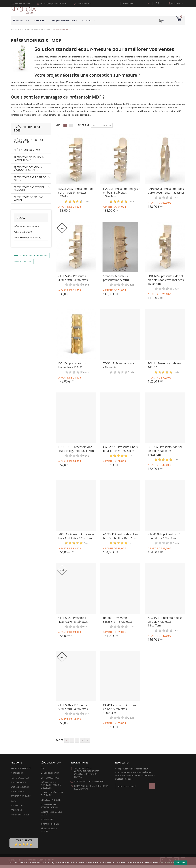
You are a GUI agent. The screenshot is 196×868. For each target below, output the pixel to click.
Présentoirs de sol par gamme (28, 201)
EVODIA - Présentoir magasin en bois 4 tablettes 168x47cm (122, 195)
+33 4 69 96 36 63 (21, 3)
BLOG (13, 804)
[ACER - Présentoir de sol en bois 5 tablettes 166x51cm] (120, 508)
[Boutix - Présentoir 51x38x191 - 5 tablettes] (120, 592)
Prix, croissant (103, 128)
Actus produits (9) (23, 235)
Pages (59, 743)
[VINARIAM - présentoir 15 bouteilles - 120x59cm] (165, 508)
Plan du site (47, 822)
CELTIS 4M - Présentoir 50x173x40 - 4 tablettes (73, 710)
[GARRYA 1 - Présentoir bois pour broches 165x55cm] (120, 421)
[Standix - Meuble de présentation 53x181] (120, 250)
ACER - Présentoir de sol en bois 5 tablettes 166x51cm (121, 539)
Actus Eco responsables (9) (27, 240)
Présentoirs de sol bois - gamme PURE (29, 144)
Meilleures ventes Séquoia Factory (50, 809)
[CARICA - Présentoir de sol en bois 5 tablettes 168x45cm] (120, 679)
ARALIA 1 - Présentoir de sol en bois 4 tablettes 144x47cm (166, 624)
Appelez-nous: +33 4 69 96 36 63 (89, 784)
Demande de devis (50, 827)
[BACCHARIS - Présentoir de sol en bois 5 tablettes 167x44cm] (76, 163)
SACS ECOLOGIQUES (20, 790)
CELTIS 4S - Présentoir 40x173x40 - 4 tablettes (73, 281)
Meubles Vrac (18, 808)
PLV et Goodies (18, 785)
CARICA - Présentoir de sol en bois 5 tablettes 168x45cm (120, 712)
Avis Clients (24, 843)
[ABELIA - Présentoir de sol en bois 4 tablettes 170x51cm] (76, 508)
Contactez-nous (82, 4)
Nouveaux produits (21, 771)
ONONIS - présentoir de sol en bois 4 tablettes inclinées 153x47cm (166, 283)
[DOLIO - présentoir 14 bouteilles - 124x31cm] (76, 337)
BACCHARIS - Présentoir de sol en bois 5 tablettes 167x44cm (75, 195)
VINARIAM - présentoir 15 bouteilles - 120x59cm (164, 539)
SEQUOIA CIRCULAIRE (21, 799)
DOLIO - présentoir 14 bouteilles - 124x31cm (72, 368)
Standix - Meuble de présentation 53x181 (116, 281)
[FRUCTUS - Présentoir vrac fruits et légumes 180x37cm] (76, 421)
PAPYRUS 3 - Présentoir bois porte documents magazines (166, 193)
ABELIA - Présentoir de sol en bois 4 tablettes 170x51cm (77, 539)
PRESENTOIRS (17, 776)
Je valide (180, 863)
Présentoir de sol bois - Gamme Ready (29, 162)
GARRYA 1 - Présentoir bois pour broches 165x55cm (120, 452)
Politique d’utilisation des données (27, 7)
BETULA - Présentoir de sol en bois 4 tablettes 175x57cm (165, 453)
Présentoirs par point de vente (30, 181)
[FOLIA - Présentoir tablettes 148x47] (165, 337)
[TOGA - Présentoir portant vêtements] (120, 337)
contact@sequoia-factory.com (52, 4)
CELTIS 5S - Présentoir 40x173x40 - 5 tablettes (73, 622)
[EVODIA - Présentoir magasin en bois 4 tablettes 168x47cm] (120, 163)
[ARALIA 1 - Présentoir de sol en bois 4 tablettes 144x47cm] (165, 592)
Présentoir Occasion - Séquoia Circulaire (28, 171)
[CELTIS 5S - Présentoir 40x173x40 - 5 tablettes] (76, 592)
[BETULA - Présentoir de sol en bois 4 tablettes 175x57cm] (165, 421)
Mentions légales (50, 776)
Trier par (84, 128)
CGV (42, 771)
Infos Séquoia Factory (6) (26, 229)
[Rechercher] (138, 4)
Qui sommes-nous (50, 780)
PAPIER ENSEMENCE (20, 818)
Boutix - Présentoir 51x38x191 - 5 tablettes (118, 622)
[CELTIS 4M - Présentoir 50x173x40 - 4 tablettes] (76, 679)
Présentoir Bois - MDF (27, 153)
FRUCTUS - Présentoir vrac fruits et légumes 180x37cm (76, 452)
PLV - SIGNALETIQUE (20, 780)
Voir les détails (167, 862)
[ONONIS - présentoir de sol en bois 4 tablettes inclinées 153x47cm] (165, 250)
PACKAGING (16, 813)
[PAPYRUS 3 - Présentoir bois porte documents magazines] (165, 163)
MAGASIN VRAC (18, 794)
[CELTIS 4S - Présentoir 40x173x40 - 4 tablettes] (76, 250)
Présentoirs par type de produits (29, 191)
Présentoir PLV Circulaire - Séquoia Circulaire (51, 788)
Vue (58, 128)
